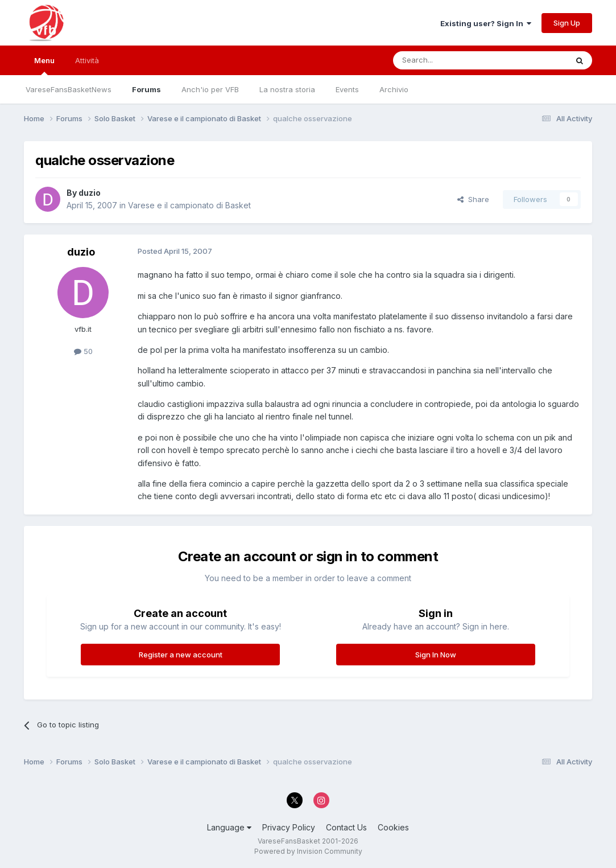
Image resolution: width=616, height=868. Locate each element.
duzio (90, 193)
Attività (87, 60)
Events (347, 89)
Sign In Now (436, 655)
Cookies (393, 827)
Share (473, 199)
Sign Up (567, 23)
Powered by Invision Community (308, 851)
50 (83, 351)
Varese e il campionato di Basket (189, 205)
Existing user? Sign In (486, 23)
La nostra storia (287, 89)
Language (229, 827)
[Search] (451, 60)
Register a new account (181, 655)
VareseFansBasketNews (69, 89)
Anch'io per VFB (210, 89)
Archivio (394, 89)
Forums (146, 89)
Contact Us (346, 827)
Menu (44, 65)
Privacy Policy (289, 827)
